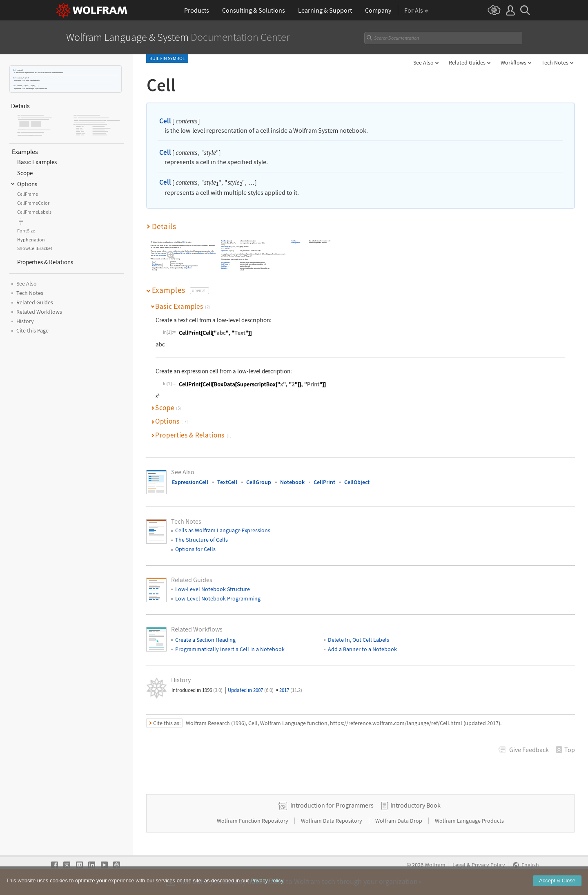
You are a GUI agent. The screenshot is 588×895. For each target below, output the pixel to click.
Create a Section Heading (205, 640)
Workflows (513, 62)
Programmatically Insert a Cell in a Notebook (230, 649)
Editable (224, 268)
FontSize (294, 241)
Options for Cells (195, 549)
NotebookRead (171, 253)
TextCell (227, 482)
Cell (14, 70)
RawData (224, 241)
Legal (459, 865)
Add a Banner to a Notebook (362, 649)
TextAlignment (295, 243)
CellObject (357, 482)
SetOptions (212, 253)
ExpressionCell (190, 482)
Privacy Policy (488, 865)
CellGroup (259, 482)
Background (225, 262)
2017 (291, 690)
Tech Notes (555, 62)
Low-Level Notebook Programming (218, 598)
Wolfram (435, 865)
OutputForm (187, 268)
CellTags (224, 267)
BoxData (154, 266)
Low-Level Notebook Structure (213, 589)
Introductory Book (415, 805)
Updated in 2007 (251, 690)
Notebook (292, 482)
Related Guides (467, 62)
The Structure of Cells (202, 540)
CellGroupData (226, 247)
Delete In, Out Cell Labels (359, 640)
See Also (423, 62)
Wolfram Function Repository (253, 821)
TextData (154, 264)
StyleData (225, 251)
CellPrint (324, 482)
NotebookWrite (186, 253)
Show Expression (198, 245)
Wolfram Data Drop (399, 821)
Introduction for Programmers (332, 805)
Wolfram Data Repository (332, 821)
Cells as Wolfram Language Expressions (223, 530)
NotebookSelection (160, 256)
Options (200, 253)
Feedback (529, 750)
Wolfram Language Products (469, 821)
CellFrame (225, 264)
